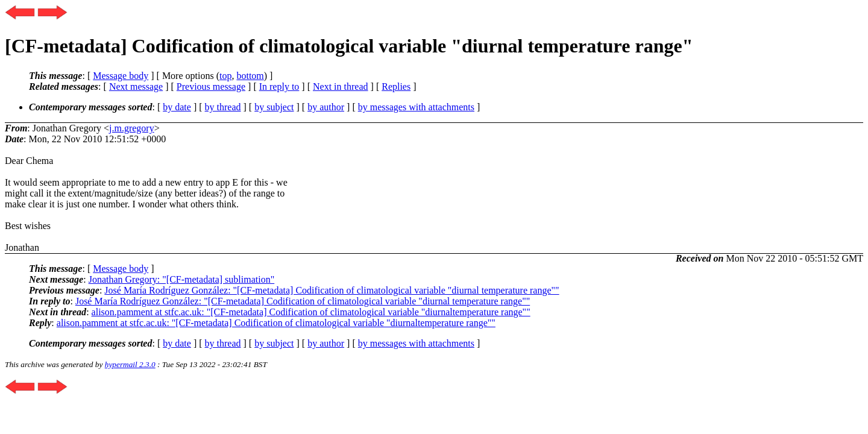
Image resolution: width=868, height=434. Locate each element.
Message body (121, 76)
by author (326, 107)
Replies (396, 86)
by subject (274, 107)
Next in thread (341, 86)
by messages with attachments (416, 107)
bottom (250, 76)
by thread (223, 107)
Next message (136, 86)
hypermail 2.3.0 (130, 364)
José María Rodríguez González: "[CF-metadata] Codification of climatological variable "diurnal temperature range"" (332, 290)
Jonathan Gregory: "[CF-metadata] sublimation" (182, 279)
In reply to (279, 86)
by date (177, 107)
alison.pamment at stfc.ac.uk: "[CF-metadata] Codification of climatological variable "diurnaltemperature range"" (311, 312)
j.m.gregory (132, 128)
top (225, 76)
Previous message (211, 86)
